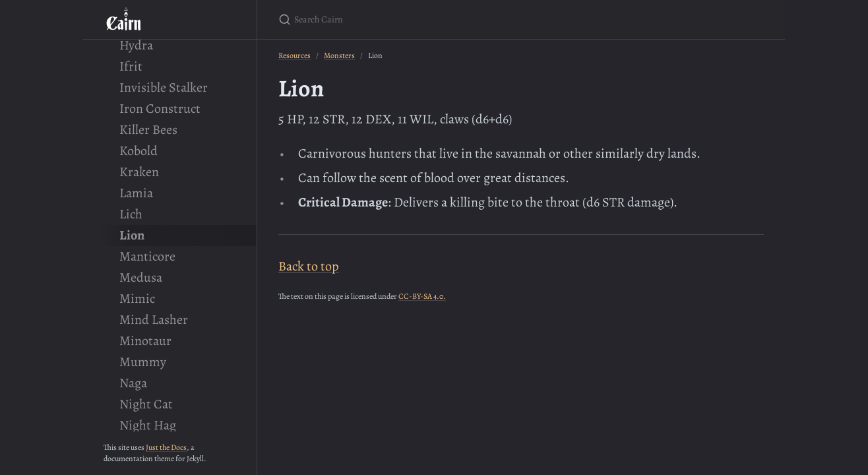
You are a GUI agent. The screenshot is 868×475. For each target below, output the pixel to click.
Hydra (136, 45)
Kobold (139, 151)
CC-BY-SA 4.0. (422, 296)
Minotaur (145, 341)
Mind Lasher (154, 320)
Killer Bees (148, 130)
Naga (133, 383)
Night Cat (146, 404)
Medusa (141, 277)
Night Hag (148, 425)
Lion (132, 235)
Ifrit (131, 66)
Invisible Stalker (164, 87)
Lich (131, 214)
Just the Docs (166, 447)
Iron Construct (160, 109)
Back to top (309, 266)
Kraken (139, 172)
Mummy (143, 362)
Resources (294, 55)
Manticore (147, 256)
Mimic (137, 299)
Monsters (339, 55)
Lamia (136, 193)
